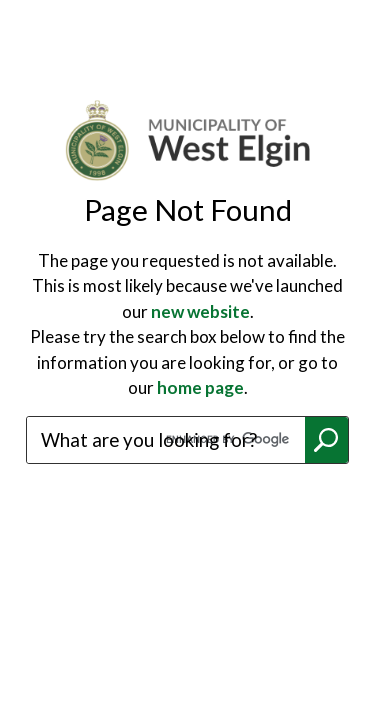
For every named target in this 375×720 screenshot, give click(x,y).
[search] (166, 440)
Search (326, 440)
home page (200, 387)
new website (200, 311)
